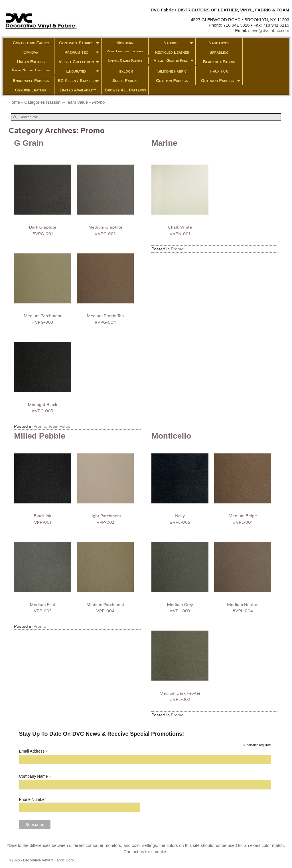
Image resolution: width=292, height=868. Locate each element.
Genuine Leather (31, 90)
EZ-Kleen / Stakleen (79, 80)
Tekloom (125, 71)
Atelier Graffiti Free (175, 61)
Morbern (125, 43)
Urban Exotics (31, 62)
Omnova (31, 52)
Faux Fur (219, 71)
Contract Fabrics (80, 43)
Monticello (171, 436)
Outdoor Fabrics (222, 80)
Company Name (35, 776)
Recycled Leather (172, 52)
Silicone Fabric (172, 71)
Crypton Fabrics (172, 80)
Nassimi (179, 43)
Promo (40, 426)
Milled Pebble (40, 436)
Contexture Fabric (31, 43)
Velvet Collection (80, 62)
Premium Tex (83, 52)
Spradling (219, 52)
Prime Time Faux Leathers (125, 51)
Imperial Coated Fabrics (125, 61)
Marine (164, 143)
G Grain (29, 143)
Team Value (77, 102)
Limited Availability (78, 90)
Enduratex (84, 71)
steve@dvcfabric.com (269, 30)
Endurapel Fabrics (31, 80)
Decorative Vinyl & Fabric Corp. (49, 860)
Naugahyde (219, 43)
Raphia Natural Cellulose (31, 70)
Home (14, 102)
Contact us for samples (145, 852)
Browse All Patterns (125, 90)
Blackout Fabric (219, 62)
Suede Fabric (125, 80)
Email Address (34, 751)
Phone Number (33, 799)
